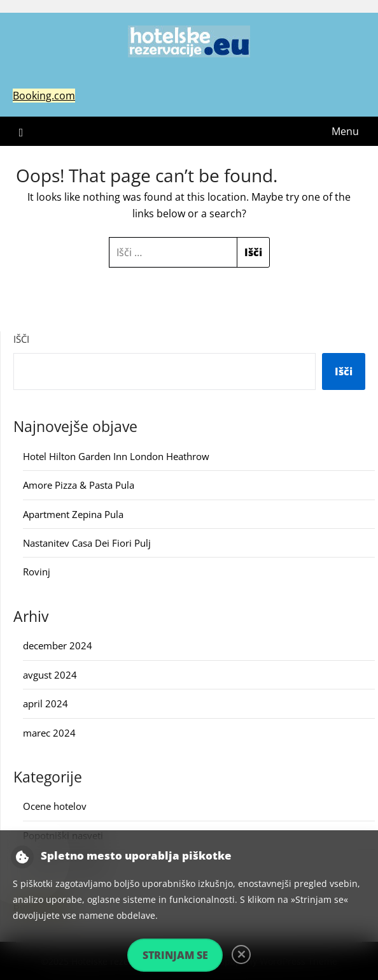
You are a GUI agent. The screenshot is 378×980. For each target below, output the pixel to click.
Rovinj (37, 572)
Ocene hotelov (55, 806)
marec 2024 (49, 733)
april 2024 (45, 703)
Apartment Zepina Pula (73, 514)
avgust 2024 (50, 675)
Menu (345, 131)
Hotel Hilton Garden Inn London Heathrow (116, 456)
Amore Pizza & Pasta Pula (79, 485)
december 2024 (58, 645)
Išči (21, 339)
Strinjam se (175, 955)
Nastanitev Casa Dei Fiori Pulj (87, 543)
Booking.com (44, 96)
